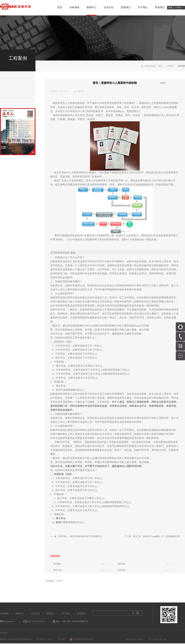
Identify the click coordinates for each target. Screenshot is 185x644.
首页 (60, 7)
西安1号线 (58, 570)
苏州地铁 (122, 570)
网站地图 (61, 639)
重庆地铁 (122, 564)
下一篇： (152, 536)
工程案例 (170, 66)
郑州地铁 (57, 564)
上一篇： (76, 536)
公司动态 (181, 66)
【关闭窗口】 (50, 581)
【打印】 (60, 581)
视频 (170, 8)
